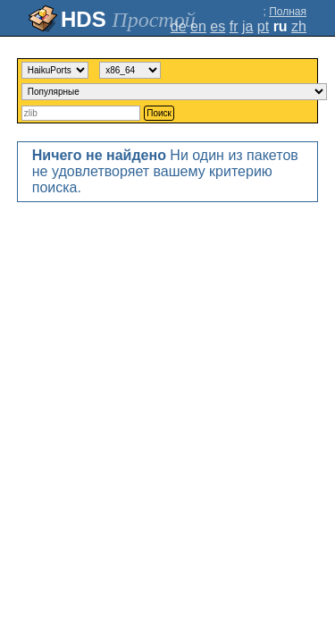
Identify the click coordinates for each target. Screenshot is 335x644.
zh (299, 26)
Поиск (159, 113)
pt (263, 26)
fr (234, 26)
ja (247, 26)
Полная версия (288, 18)
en (198, 26)
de (179, 26)
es (218, 26)
